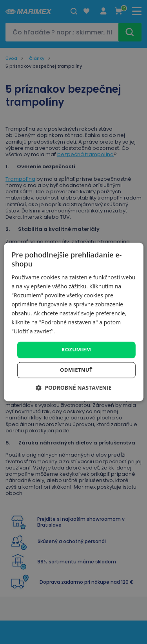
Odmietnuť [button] (76, 370)
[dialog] (73, 322)
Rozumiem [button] (76, 350)
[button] (74, 388)
